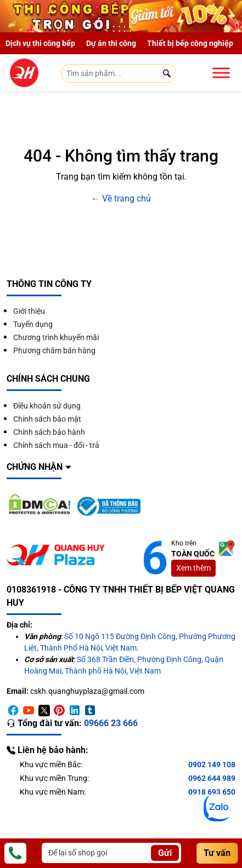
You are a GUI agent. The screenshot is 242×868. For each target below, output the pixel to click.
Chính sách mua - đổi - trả (56, 445)
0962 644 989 (212, 778)
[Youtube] (29, 711)
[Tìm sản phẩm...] (119, 73)
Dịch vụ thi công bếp (40, 43)
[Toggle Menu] (221, 73)
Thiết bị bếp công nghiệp (190, 43)
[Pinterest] (59, 711)
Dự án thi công (111, 43)
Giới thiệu (29, 311)
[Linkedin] (75, 711)
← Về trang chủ (121, 199)
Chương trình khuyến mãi (56, 337)
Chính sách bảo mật (47, 419)
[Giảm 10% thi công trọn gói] (121, 16)
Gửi (165, 853)
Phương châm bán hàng (54, 350)
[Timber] (90, 711)
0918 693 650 (212, 792)
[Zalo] (217, 808)
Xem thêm (193, 568)
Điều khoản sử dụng (47, 406)
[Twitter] (44, 711)
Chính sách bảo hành (49, 432)
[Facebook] (13, 711)
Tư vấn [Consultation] (217, 853)
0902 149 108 (212, 764)
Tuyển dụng (33, 324)
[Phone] (15, 853)
